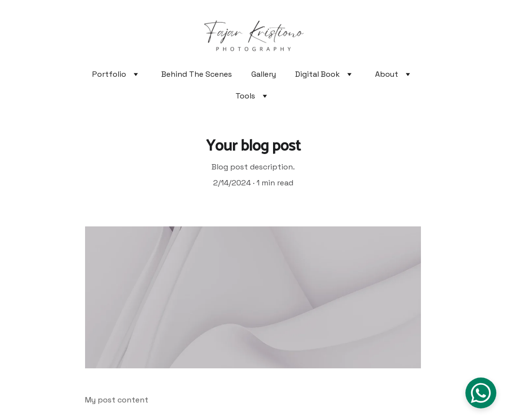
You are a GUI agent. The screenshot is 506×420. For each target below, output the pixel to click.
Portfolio (109, 74)
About (387, 74)
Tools (245, 96)
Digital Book (318, 74)
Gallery (264, 74)
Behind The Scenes (197, 74)
